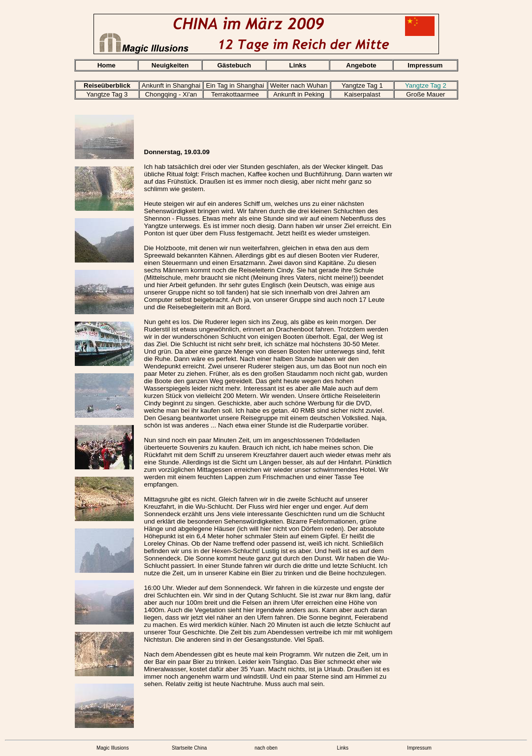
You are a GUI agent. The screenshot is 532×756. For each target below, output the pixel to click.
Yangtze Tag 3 (107, 94)
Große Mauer (425, 94)
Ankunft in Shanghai (171, 85)
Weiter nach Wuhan (299, 85)
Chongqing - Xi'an (171, 94)
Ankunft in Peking (299, 94)
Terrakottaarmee (235, 94)
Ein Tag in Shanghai (235, 85)
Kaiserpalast (362, 94)
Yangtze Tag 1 (362, 85)
